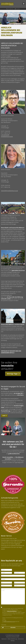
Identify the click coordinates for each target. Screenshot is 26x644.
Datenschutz (21, 639)
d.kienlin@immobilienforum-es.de (9, 191)
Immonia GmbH (15, 637)
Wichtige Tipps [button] (12, 374)
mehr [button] (4, 416)
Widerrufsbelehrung (12, 639)
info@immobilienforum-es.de (9, 622)
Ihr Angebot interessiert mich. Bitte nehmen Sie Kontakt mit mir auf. (13, 596)
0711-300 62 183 (10, 9)
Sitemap (13, 641)
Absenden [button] (13, 627)
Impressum (4, 639)
